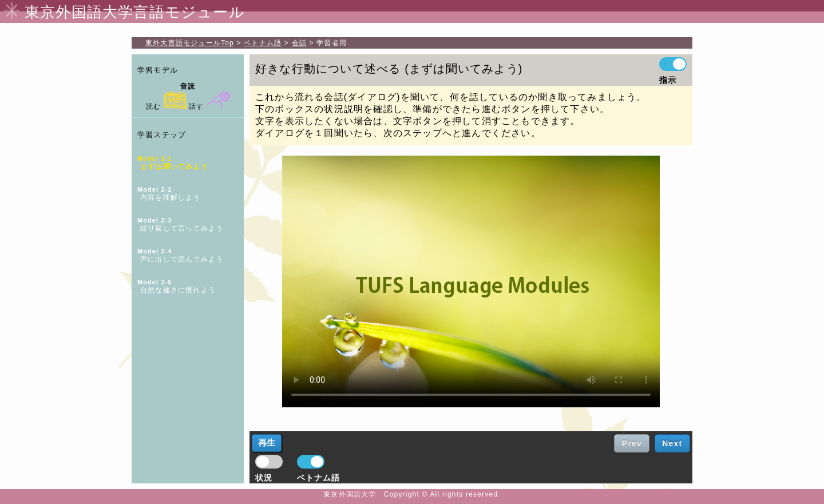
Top (190, 43)
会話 (299, 43)
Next (672, 443)
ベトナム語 (263, 43)
